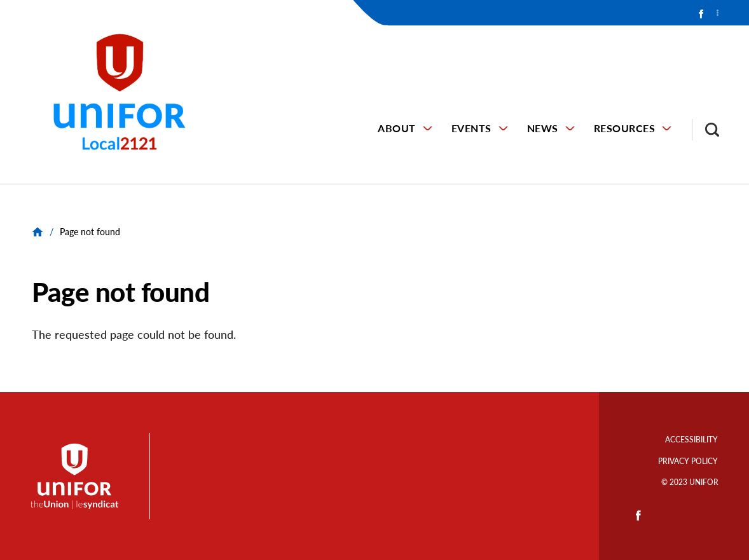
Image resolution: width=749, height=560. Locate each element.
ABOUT (397, 128)
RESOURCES (625, 128)
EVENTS (471, 128)
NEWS (543, 128)
